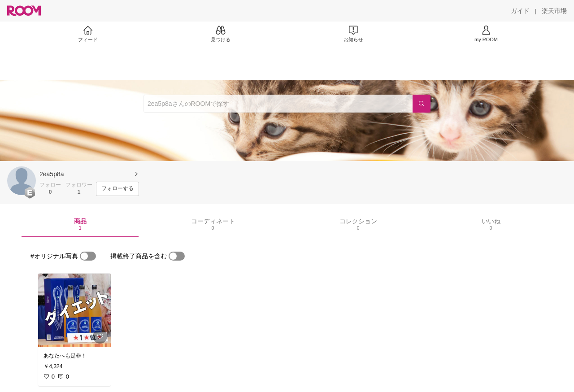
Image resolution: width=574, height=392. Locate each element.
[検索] (422, 104)
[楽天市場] (554, 11)
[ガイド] (520, 11)
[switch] (88, 256)
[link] (74, 310)
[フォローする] (117, 189)
